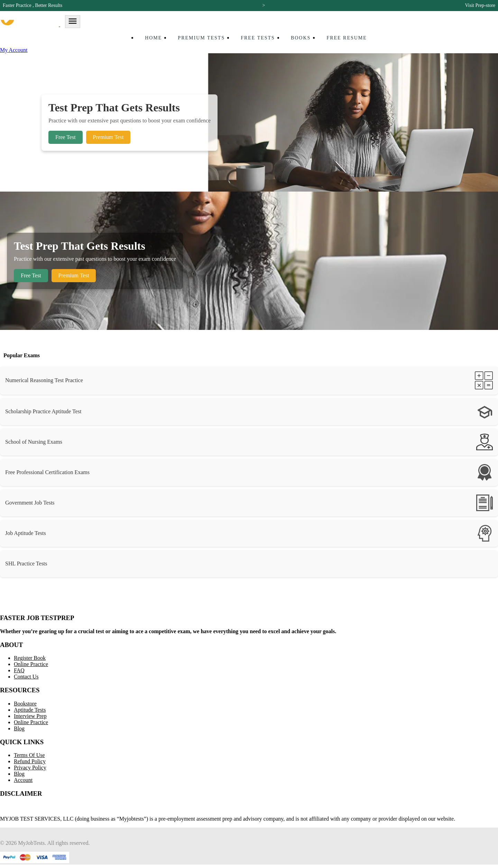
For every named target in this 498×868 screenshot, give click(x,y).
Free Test (66, 137)
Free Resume (347, 38)
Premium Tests (201, 38)
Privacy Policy (30, 768)
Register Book (30, 658)
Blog (19, 728)
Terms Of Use (29, 755)
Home (153, 38)
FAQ (19, 670)
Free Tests (258, 38)
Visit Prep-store (480, 5)
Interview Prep (30, 716)
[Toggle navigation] (73, 22)
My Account (14, 50)
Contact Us (26, 677)
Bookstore (25, 704)
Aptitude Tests (30, 710)
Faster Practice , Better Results (33, 5)
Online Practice (31, 664)
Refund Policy (30, 761)
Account (23, 780)
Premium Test (108, 137)
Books (301, 38)
